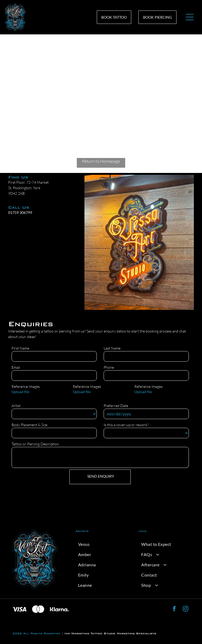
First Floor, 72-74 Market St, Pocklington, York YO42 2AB (28, 188)
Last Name (112, 348)
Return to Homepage (101, 161)
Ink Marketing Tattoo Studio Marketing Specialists (110, 633)
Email (16, 367)
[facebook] (174, 609)
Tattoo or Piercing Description (35, 444)
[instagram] (186, 609)
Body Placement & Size (29, 425)
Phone (109, 367)
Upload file (20, 392)
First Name (20, 348)
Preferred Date (116, 406)
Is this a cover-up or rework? (126, 425)
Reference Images (26, 386)
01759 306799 (20, 212)
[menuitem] (101, 544)
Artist (16, 406)
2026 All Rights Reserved (36, 633)
